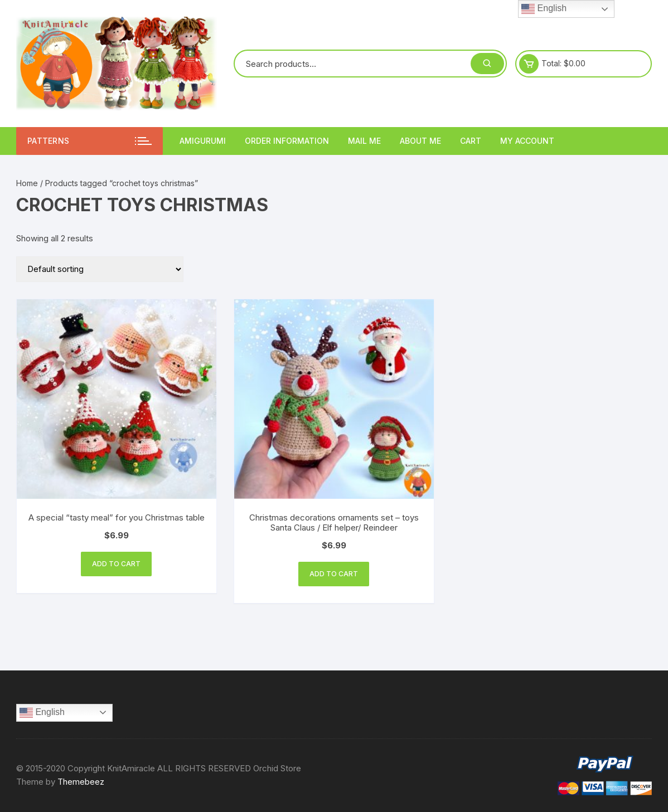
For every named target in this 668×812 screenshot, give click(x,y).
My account (527, 141)
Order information (287, 141)
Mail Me (364, 141)
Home (27, 183)
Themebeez (81, 782)
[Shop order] (100, 269)
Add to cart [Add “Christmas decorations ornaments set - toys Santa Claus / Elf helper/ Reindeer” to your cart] (334, 574)
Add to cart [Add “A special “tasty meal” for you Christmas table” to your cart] (116, 564)
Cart (471, 141)
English (42, 713)
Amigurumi (203, 141)
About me (420, 141)
